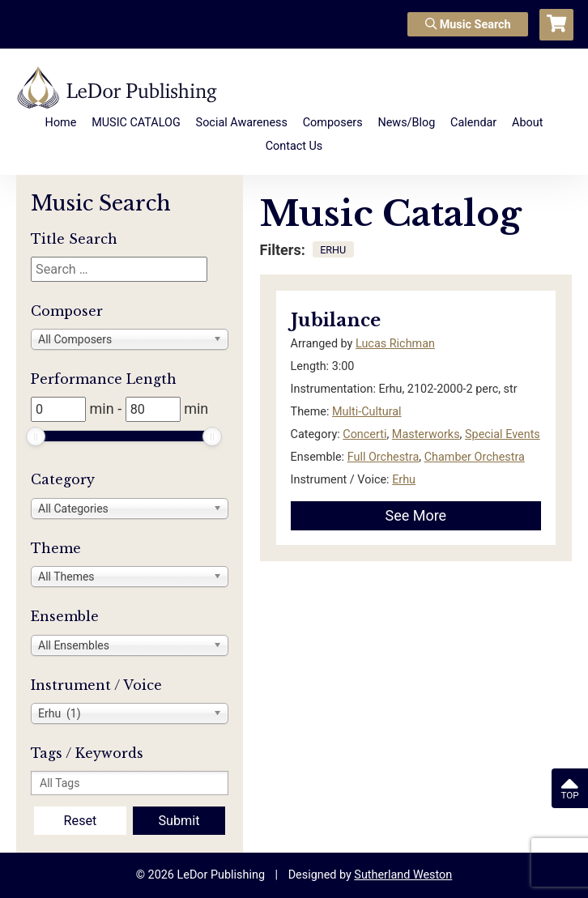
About (527, 123)
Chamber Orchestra (475, 457)
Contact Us (294, 146)
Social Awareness (242, 123)
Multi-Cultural (367, 412)
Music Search (468, 25)
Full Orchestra (383, 457)
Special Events (503, 434)
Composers (333, 123)
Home (61, 123)
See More (415, 515)
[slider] (36, 436)
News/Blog (406, 123)
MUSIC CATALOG (136, 123)
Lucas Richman (395, 344)
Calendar (473, 123)
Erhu (404, 480)
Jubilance (336, 320)
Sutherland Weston (403, 875)
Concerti (364, 434)
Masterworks (426, 434)
